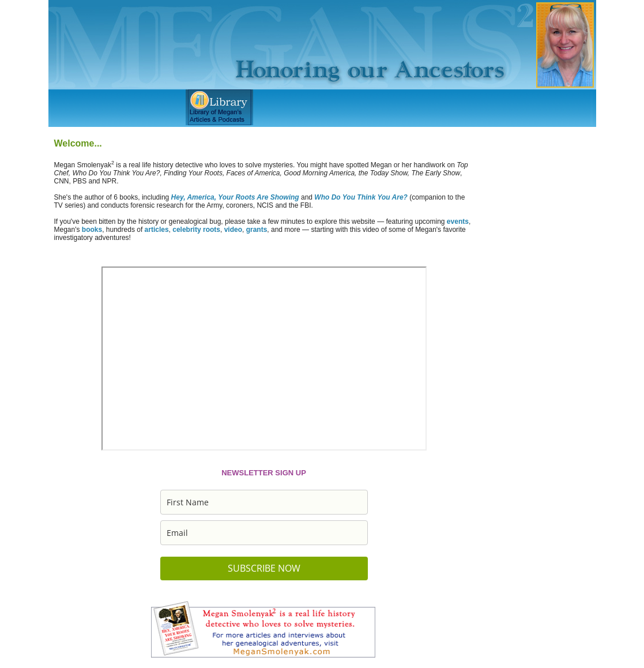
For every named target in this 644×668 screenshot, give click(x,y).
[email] (264, 533)
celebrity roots (196, 230)
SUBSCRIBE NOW (264, 568)
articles (157, 230)
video (233, 230)
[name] (264, 502)
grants (257, 230)
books (92, 230)
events (458, 222)
